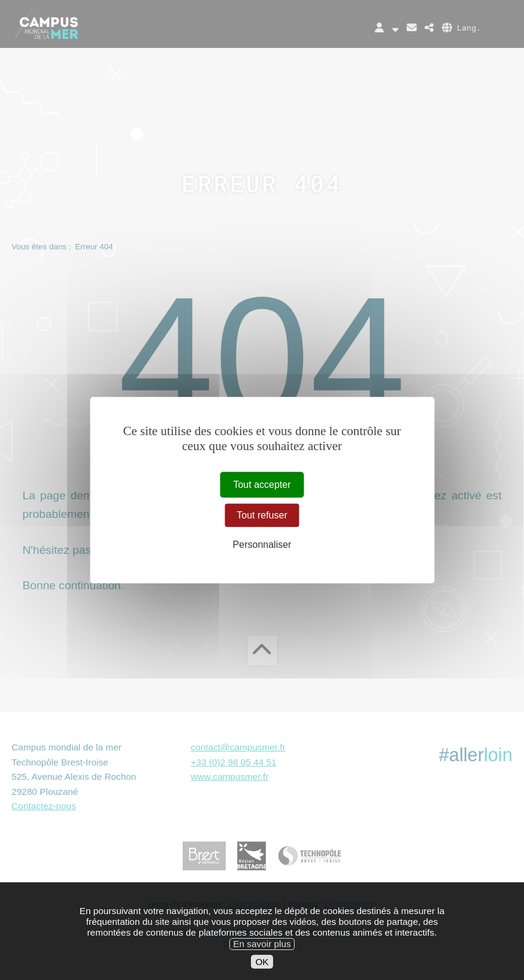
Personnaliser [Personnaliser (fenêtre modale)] (262, 545)
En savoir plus (262, 956)
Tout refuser (262, 515)
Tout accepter (262, 485)
